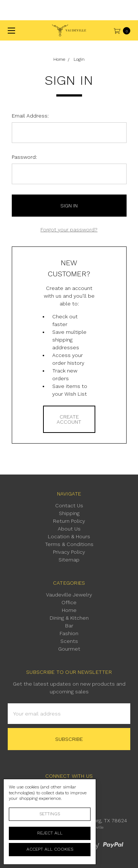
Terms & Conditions (69, 544)
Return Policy (69, 521)
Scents (69, 641)
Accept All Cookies (50, 849)
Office (69, 602)
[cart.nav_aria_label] (124, 30)
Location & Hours (69, 536)
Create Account (69, 419)
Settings (50, 814)
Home (69, 610)
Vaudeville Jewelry (69, 595)
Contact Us (69, 505)
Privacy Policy (69, 552)
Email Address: (30, 116)
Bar (69, 626)
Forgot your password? (69, 230)
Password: (24, 157)
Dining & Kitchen (69, 618)
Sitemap (69, 560)
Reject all (50, 833)
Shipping (69, 513)
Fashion (69, 633)
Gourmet (69, 649)
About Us (69, 529)
